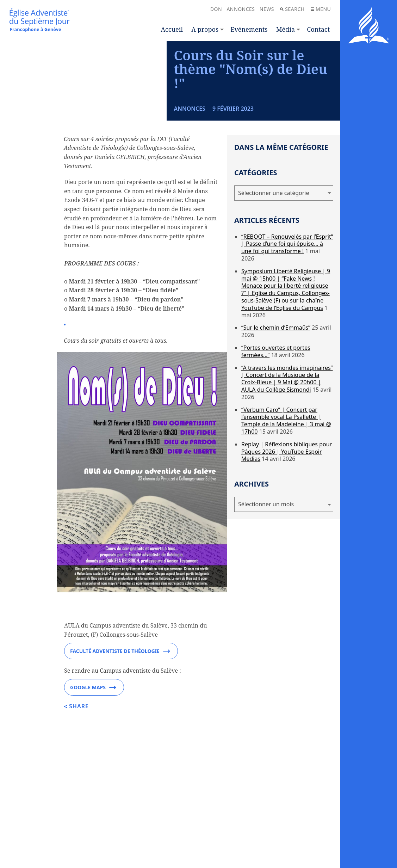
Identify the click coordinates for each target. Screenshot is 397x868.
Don (216, 9)
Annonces (241, 9)
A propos (205, 29)
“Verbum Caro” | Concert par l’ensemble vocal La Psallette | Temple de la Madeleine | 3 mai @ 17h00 (286, 484)
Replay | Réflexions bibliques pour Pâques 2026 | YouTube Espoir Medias (287, 515)
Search (292, 9)
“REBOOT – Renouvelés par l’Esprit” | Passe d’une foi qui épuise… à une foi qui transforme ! (287, 307)
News (267, 9)
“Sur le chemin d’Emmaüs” (276, 391)
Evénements (249, 29)
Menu (321, 9)
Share (76, 770)
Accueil (172, 29)
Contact (318, 29)
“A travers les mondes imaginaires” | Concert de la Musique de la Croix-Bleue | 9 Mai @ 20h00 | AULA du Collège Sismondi (287, 442)
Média (286, 29)
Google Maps (93, 751)
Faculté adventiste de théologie (120, 715)
